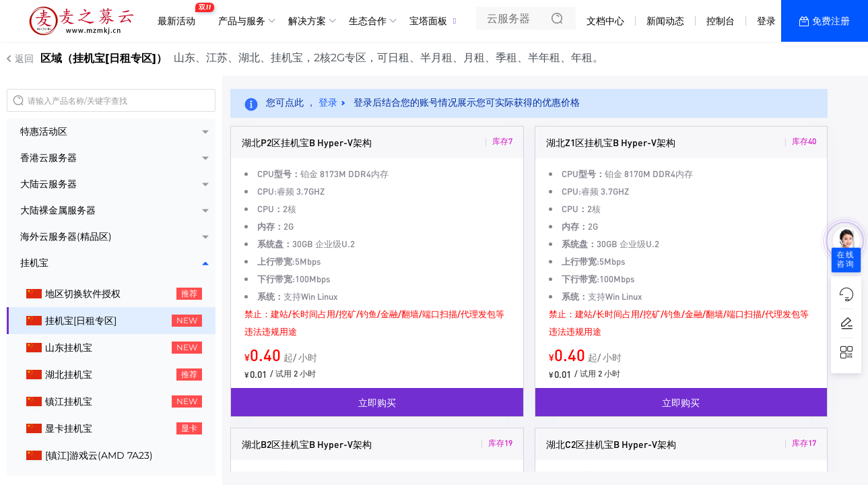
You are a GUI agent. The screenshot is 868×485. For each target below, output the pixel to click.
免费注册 (831, 21)
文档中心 (605, 21)
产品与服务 (242, 21)
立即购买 (377, 402)
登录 (766, 21)
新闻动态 (665, 21)
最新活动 (180, 15)
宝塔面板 (428, 21)
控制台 (721, 21)
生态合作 (368, 21)
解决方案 (307, 21)
